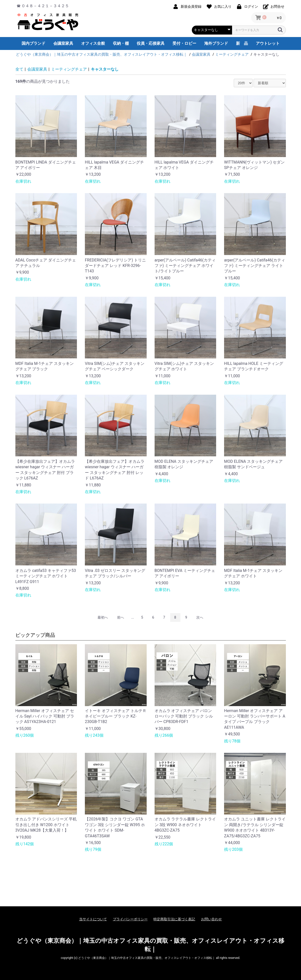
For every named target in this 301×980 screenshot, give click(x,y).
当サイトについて (93, 919)
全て (19, 69)
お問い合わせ (211, 919)
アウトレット (268, 43)
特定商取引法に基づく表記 (174, 919)
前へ (121, 617)
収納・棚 (121, 43)
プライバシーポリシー (130, 919)
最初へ (103, 617)
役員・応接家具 (151, 43)
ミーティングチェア (69, 69)
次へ (200, 617)
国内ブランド (33, 43)
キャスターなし (105, 69)
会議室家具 (63, 43)
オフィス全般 (93, 43)
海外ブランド (216, 43)
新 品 (242, 43)
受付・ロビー (184, 43)
